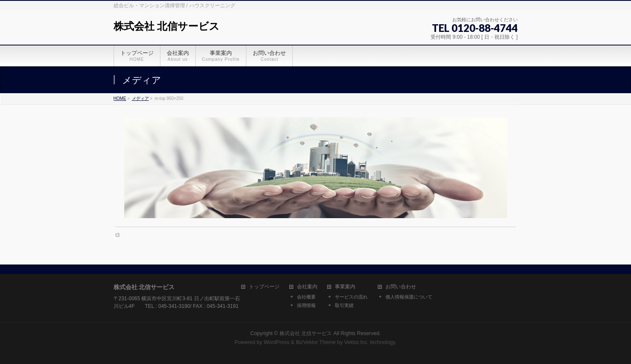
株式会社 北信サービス (167, 26)
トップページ (264, 287)
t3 (117, 235)
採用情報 (306, 305)
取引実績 (344, 305)
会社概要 (306, 297)
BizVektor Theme (316, 342)
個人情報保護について (409, 297)
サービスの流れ (351, 297)
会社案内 (307, 287)
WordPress (277, 342)
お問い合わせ (401, 287)
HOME (120, 98)
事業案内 (345, 287)
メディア (140, 98)
